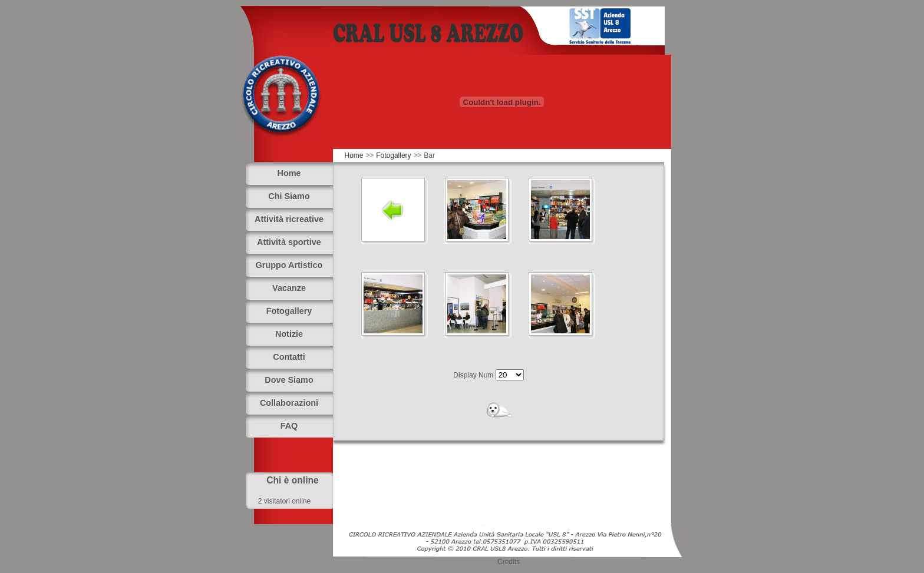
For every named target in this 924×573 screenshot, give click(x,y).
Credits (509, 562)
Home (354, 155)
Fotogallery (393, 155)
